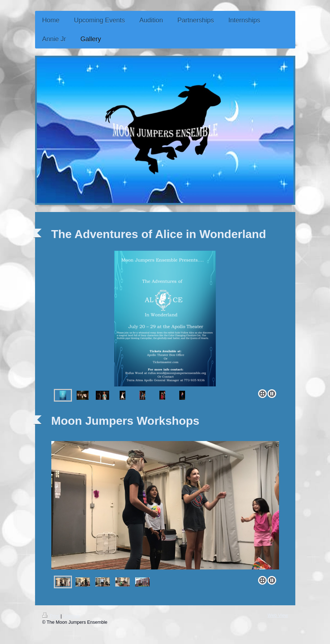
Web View (278, 615)
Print (52, 616)
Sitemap (71, 616)
